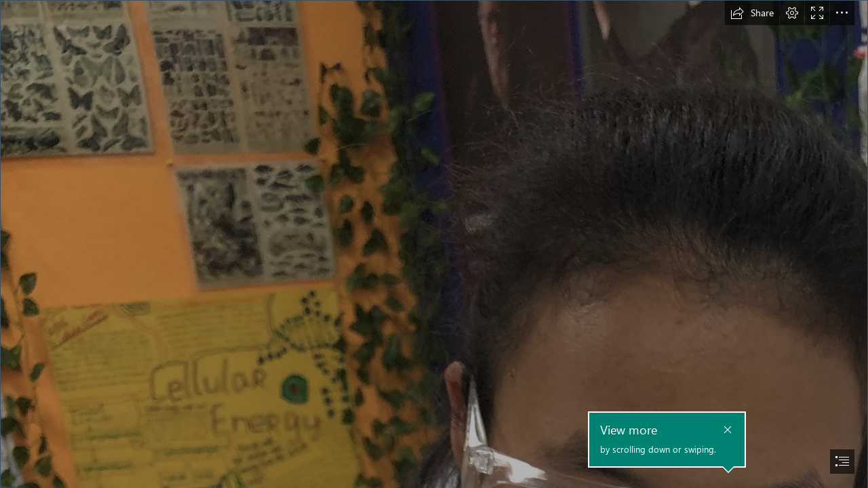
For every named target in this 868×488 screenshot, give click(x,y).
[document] (434, 244)
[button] (752, 13)
